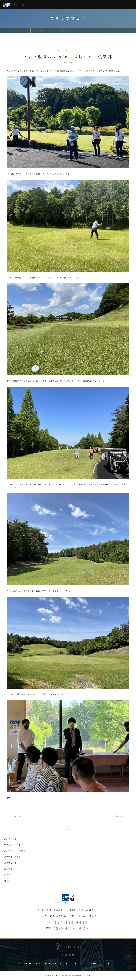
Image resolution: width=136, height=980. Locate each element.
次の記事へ (120, 816)
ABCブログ (111, 963)
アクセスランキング (14, 845)
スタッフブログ (21, 30)
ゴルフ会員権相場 (13, 839)
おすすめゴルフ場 (13, 857)
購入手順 (8, 869)
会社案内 (8, 881)
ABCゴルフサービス (90, 963)
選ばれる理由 (10, 863)
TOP (5, 30)
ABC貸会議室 (40, 963)
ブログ (7, 875)
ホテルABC (22, 963)
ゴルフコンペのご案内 (15, 851)
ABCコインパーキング (63, 963)
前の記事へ (18, 816)
